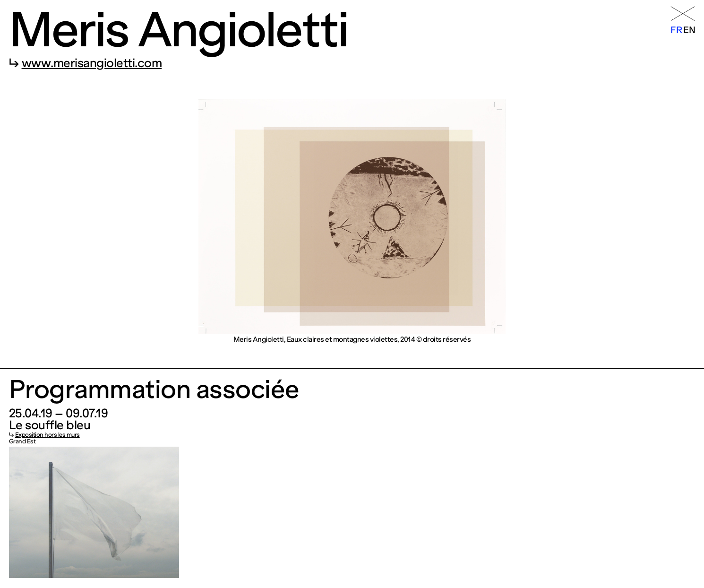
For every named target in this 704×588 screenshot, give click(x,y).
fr (676, 30)
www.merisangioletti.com (92, 63)
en (689, 30)
